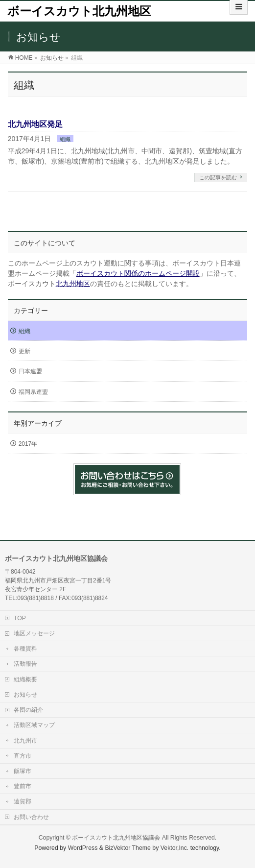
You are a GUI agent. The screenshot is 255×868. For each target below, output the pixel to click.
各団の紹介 (28, 710)
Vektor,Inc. (175, 848)
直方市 (23, 756)
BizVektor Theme (128, 848)
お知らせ (25, 695)
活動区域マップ (34, 725)
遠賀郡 (23, 801)
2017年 (28, 444)
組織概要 (25, 679)
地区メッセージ (34, 633)
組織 (65, 139)
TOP (20, 618)
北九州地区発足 (35, 124)
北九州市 (25, 741)
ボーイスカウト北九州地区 (79, 11)
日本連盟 (30, 371)
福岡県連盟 (33, 392)
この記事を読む (218, 177)
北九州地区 (73, 284)
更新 (24, 351)
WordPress (83, 848)
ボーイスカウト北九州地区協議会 (116, 838)
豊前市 (23, 786)
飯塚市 (23, 771)
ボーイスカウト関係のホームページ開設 (138, 273)
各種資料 (25, 649)
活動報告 (25, 664)
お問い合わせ (31, 817)
